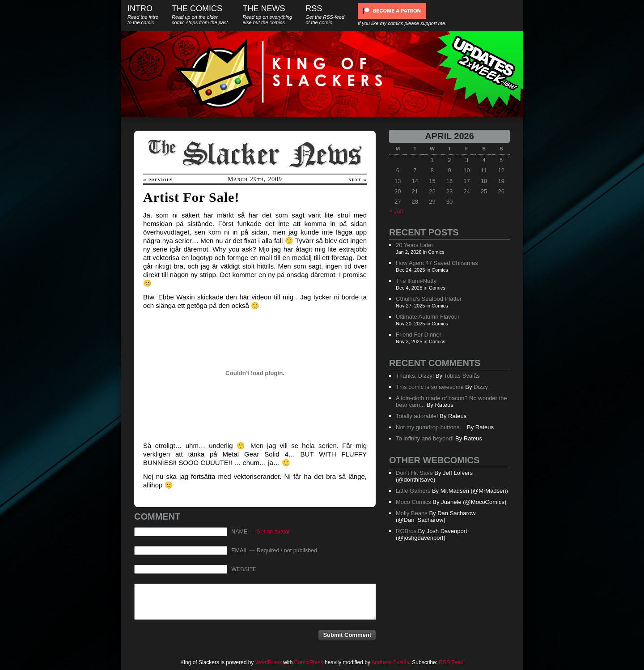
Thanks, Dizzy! (415, 376)
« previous (158, 179)
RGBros (406, 531)
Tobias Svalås (462, 376)
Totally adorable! (417, 416)
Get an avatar (273, 532)
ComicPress (309, 662)
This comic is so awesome (430, 387)
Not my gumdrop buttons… (430, 427)
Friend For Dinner (419, 335)
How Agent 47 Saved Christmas (437, 263)
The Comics (200, 15)
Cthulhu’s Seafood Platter (429, 299)
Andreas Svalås (390, 662)
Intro (143, 15)
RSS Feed (451, 662)
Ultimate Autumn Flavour (428, 317)
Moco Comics (413, 502)
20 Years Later (415, 245)
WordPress (269, 662)
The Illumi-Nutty (416, 281)
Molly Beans (412, 513)
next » (358, 179)
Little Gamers (413, 491)
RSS (325, 15)
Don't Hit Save (414, 473)
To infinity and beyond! (425, 438)
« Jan (396, 211)
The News (267, 15)
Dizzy (481, 387)
